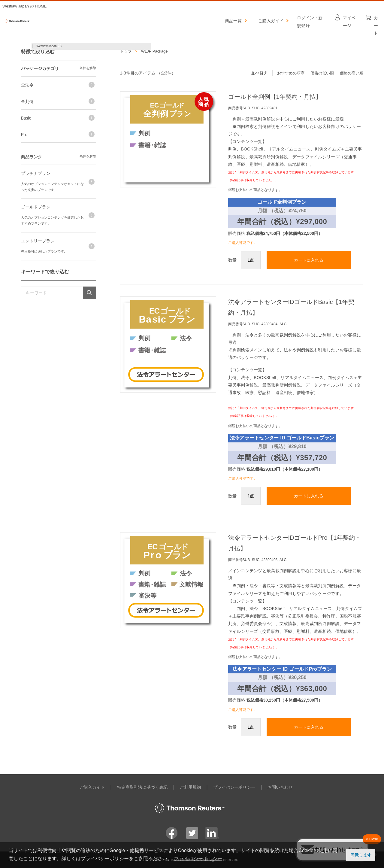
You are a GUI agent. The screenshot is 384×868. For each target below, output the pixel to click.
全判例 (27, 102)
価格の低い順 (322, 73)
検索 (89, 293)
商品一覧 (233, 21)
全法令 (27, 85)
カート (376, 19)
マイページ (349, 19)
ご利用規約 (190, 787)
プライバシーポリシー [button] (198, 859)
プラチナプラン (36, 173)
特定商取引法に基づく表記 (142, 787)
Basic (26, 118)
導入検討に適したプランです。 (44, 251)
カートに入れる (309, 260)
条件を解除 (88, 68)
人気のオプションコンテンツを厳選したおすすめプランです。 (52, 220)
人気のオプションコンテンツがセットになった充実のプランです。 (52, 187)
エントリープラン (38, 241)
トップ (126, 51)
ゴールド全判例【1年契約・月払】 (275, 97)
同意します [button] (361, 855)
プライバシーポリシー (234, 787)
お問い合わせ (280, 787)
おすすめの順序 (291, 73)
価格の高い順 (352, 73)
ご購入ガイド (271, 21)
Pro (24, 135)
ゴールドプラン (36, 207)
